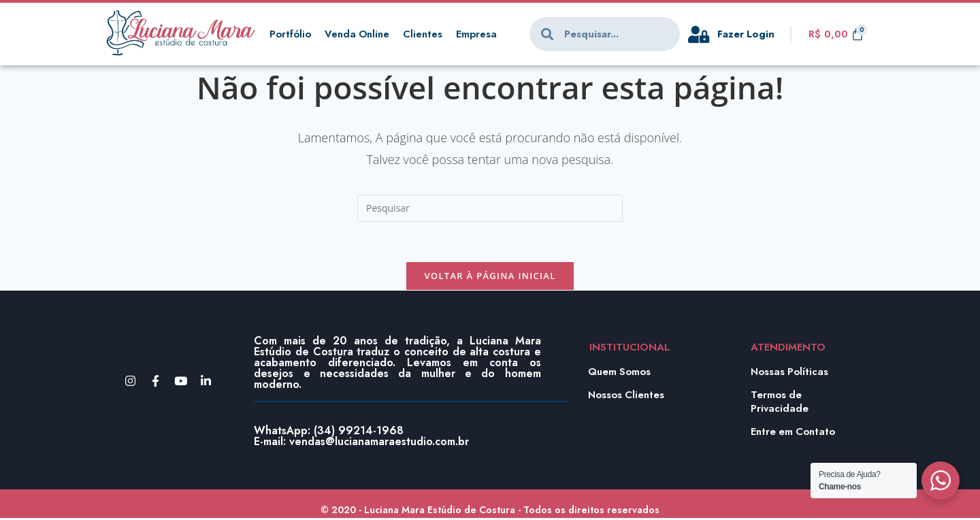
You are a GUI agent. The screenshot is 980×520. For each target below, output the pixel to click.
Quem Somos (620, 373)
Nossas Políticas (790, 373)
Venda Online (358, 34)
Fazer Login (747, 34)
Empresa (478, 34)
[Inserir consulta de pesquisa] (490, 208)
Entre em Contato (794, 433)
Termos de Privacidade (780, 403)
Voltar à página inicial (490, 277)
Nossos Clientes (627, 396)
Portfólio (290, 34)
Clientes (424, 34)
